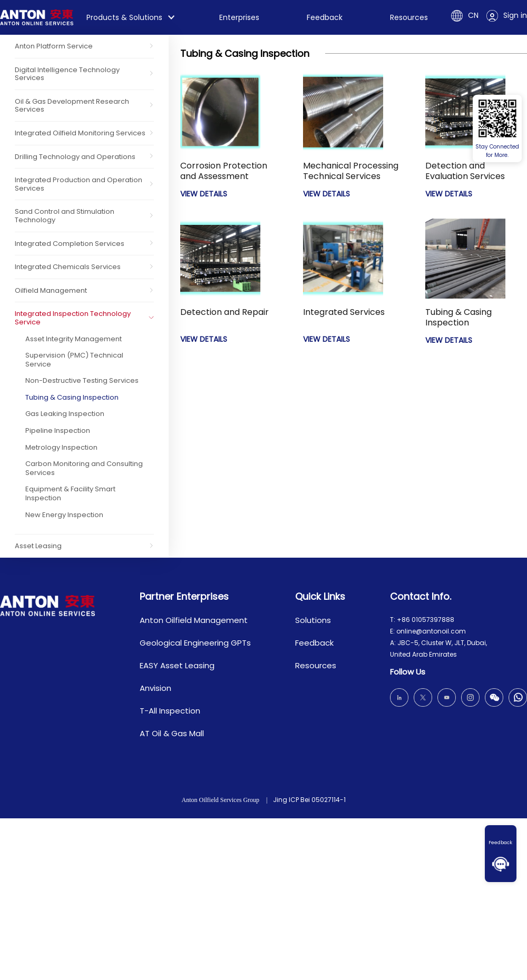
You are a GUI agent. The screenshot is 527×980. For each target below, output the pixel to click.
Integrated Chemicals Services (68, 267)
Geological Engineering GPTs (195, 643)
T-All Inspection (170, 711)
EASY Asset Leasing (177, 665)
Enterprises (239, 17)
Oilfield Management (51, 290)
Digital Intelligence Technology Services (67, 74)
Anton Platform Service (54, 46)
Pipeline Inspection (58, 430)
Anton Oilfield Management (194, 620)
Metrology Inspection (61, 447)
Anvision (155, 688)
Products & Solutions (124, 17)
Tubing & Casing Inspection (72, 397)
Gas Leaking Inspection (65, 414)
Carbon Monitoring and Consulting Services (84, 468)
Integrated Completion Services (70, 244)
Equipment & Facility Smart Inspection (70, 493)
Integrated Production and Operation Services (79, 184)
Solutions (313, 620)
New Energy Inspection (64, 515)
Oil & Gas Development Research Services (72, 106)
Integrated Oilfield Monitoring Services (80, 133)
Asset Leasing (38, 546)
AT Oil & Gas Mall (172, 733)
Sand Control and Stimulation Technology (65, 216)
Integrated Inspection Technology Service (73, 318)
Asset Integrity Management (74, 339)
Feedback (501, 843)
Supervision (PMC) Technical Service (74, 360)
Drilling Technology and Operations (75, 157)
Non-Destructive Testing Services (82, 380)
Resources (409, 17)
